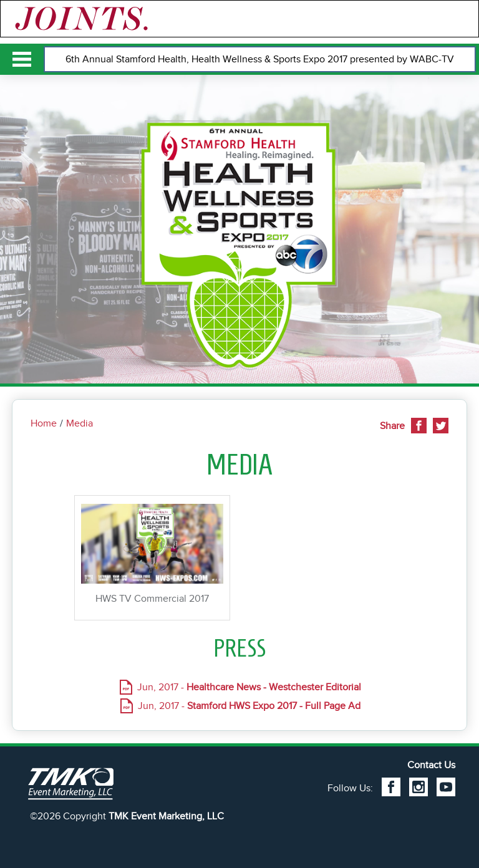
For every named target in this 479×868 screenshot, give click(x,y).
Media (80, 423)
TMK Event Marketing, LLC (166, 816)
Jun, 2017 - (249, 687)
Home (44, 423)
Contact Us (431, 765)
